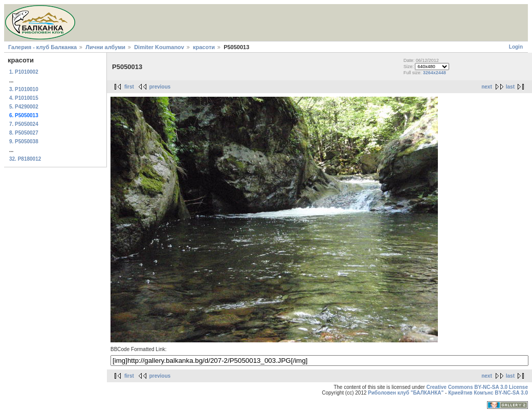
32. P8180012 (25, 159)
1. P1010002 (24, 72)
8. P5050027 (24, 133)
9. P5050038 (24, 141)
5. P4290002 (24, 107)
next (487, 87)
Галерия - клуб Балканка (42, 47)
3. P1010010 (24, 89)
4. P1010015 (24, 98)
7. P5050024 (24, 124)
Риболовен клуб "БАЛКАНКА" (406, 393)
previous (160, 87)
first (129, 87)
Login (516, 47)
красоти (204, 47)
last (510, 87)
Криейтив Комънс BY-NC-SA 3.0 (488, 393)
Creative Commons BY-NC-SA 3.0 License (477, 387)
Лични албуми (105, 47)
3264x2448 (435, 73)
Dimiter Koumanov (159, 47)
